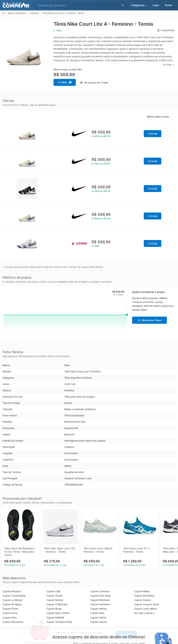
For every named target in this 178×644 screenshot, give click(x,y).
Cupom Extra (10, 613)
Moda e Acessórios (17, 13)
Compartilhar (166, 30)
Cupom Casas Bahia (14, 596)
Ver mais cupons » (144, 613)
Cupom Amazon (12, 591)
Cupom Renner (55, 600)
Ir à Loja (153, 134)
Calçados (34, 13)
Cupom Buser (54, 609)
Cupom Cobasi (142, 600)
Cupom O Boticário (57, 604)
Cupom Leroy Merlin (145, 609)
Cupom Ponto (10, 609)
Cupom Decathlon (144, 596)
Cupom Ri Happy (12, 604)
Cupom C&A (53, 591)
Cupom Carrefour (100, 604)
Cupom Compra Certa (146, 604)
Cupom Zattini (98, 617)
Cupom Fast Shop (100, 596)
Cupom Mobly (142, 591)
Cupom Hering (98, 609)
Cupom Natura (99, 622)
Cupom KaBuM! (55, 617)
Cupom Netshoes (100, 600)
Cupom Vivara (54, 596)
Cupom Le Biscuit (13, 600)
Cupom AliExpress (13, 622)
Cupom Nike (97, 613)
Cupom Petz (10, 617)
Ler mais (169, 65)
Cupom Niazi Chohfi (58, 613)
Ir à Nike (65, 82)
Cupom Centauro (100, 591)
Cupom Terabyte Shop (59, 622)
